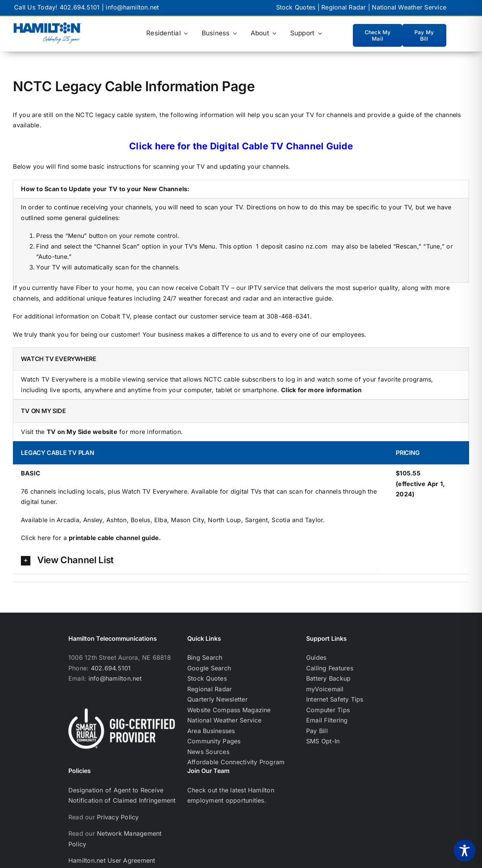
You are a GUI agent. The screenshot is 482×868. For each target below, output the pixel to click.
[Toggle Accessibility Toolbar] (465, 851)
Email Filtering (327, 720)
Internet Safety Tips (335, 699)
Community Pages (214, 741)
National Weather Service (409, 7)
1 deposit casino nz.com (292, 246)
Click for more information (321, 390)
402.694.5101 (80, 7)
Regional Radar (344, 7)
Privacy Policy (118, 817)
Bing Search (205, 657)
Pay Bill (317, 731)
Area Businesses (211, 731)
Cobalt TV (214, 288)
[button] (201, 560)
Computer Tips (328, 710)
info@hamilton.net (132, 7)
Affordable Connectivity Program (236, 762)
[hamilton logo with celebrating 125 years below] (48, 25)
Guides (316, 657)
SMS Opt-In (323, 741)
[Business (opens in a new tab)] (220, 33)
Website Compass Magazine (229, 710)
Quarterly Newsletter (217, 699)
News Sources (208, 752)
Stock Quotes (296, 7)
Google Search (209, 668)
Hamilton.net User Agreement (112, 860)
